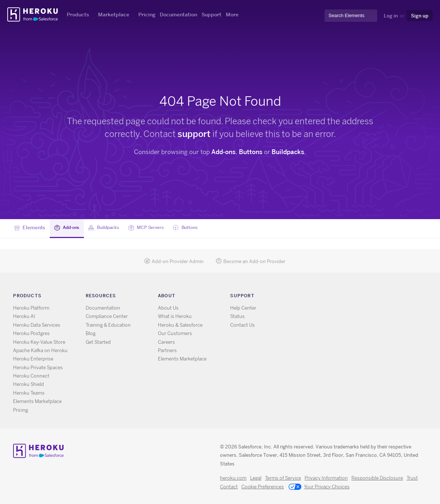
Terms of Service (283, 478)
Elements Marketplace (37, 401)
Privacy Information (326, 478)
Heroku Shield (28, 384)
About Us (168, 308)
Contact (229, 487)
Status (237, 316)
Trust (412, 478)
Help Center (243, 308)
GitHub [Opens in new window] (328, 297)
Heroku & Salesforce (180, 325)
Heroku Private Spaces (38, 368)
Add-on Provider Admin (174, 261)
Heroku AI (24, 316)
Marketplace (114, 15)
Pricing (147, 15)
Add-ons (223, 152)
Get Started (98, 342)
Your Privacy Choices (319, 487)
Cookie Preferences (263, 487)
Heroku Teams (29, 393)
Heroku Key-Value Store (39, 342)
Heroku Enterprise (33, 359)
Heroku (33, 15)
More (232, 15)
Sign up (420, 16)
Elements (30, 228)
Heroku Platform (31, 308)
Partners (167, 350)
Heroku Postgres (31, 333)
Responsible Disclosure (377, 478)
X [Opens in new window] (317, 297)
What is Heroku (175, 316)
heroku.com (233, 478)
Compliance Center (107, 316)
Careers (166, 342)
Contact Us (243, 325)
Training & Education (108, 325)
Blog (91, 333)
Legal (256, 478)
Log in (391, 16)
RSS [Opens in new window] (307, 297)
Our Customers (175, 333)
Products (78, 15)
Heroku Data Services (37, 325)
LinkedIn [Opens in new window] (338, 297)
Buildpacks (288, 152)
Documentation (178, 15)
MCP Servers (156, 228)
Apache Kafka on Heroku (40, 350)
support (194, 134)
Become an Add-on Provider (250, 261)
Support (211, 15)
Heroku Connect (31, 376)
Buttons (251, 152)
